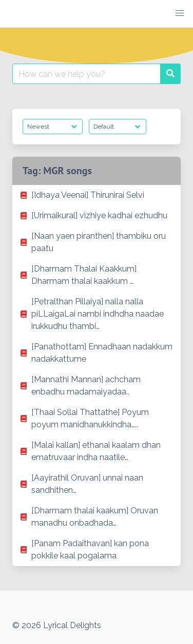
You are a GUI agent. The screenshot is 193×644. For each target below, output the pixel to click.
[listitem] (96, 195)
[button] (180, 13)
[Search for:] (86, 74)
